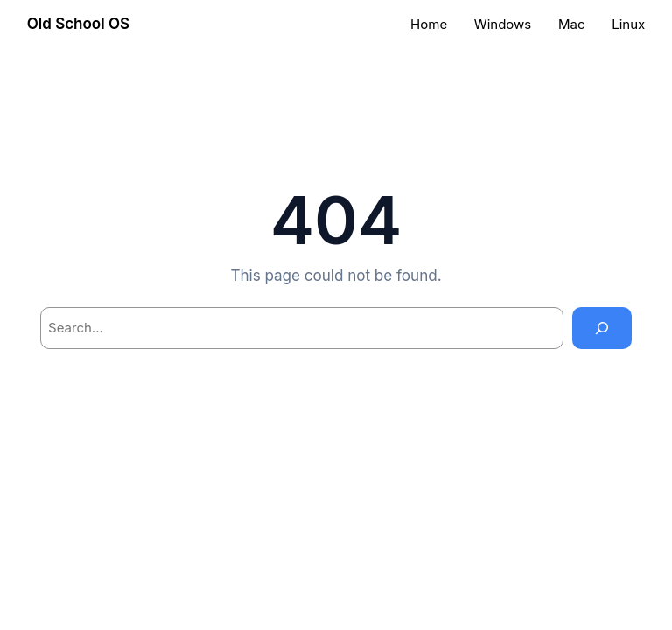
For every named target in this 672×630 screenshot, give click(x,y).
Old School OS (79, 24)
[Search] (602, 328)
